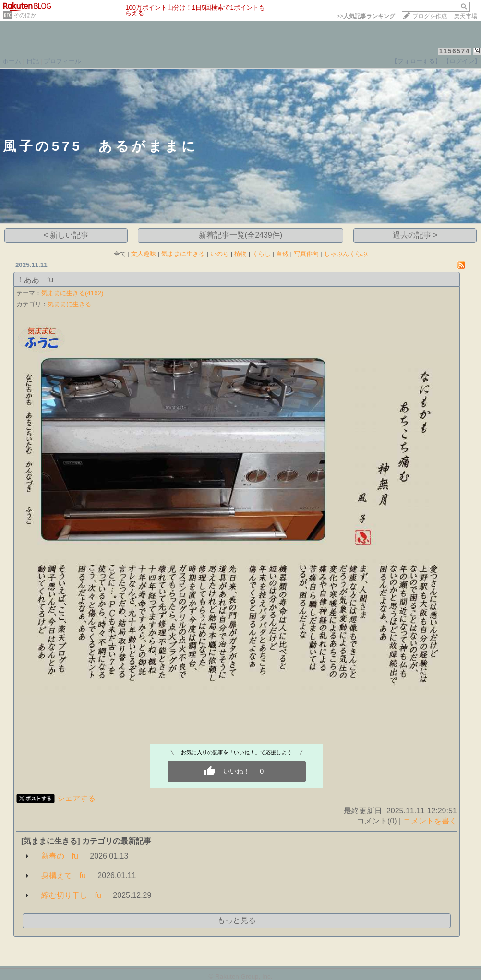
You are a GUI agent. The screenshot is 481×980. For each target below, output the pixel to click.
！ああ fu (35, 280)
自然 (282, 254)
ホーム (12, 61)
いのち (220, 254)
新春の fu (60, 856)
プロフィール (62, 61)
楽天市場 (466, 16)
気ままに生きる (183, 254)
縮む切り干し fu (71, 895)
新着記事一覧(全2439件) (240, 235)
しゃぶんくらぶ (346, 254)
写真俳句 (306, 254)
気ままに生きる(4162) (72, 293)
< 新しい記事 (66, 235)
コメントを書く (430, 821)
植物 (240, 254)
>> (366, 16)
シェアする (76, 798)
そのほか (25, 15)
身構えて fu (64, 876)
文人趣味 (144, 254)
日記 (33, 61)
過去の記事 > (415, 235)
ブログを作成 (430, 16)
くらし (261, 254)
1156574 (455, 51)
